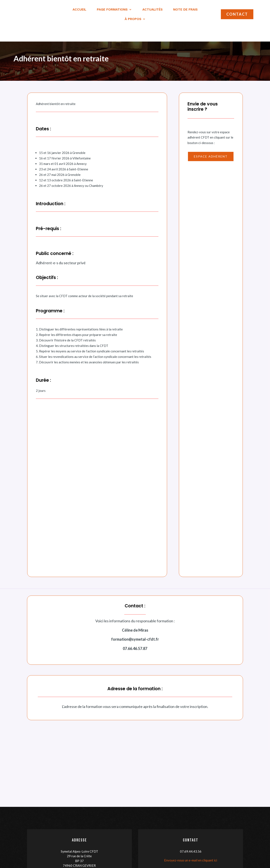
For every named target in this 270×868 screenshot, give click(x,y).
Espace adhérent (211, 144)
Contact (237, 14)
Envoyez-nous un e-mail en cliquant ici (191, 847)
